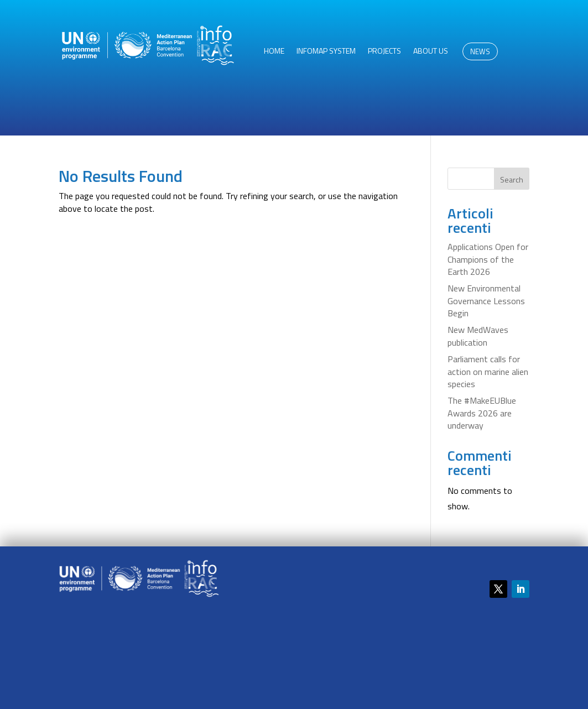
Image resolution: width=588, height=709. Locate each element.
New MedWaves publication (478, 336)
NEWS (480, 51)
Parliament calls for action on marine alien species (488, 371)
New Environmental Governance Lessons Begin (486, 301)
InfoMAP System (326, 52)
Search (512, 179)
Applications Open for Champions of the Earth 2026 (488, 259)
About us (431, 52)
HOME (274, 52)
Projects (384, 52)
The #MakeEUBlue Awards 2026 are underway (482, 413)
